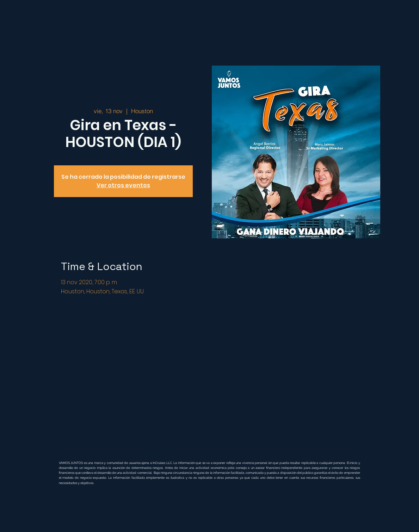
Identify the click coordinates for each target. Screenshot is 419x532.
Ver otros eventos (123, 185)
